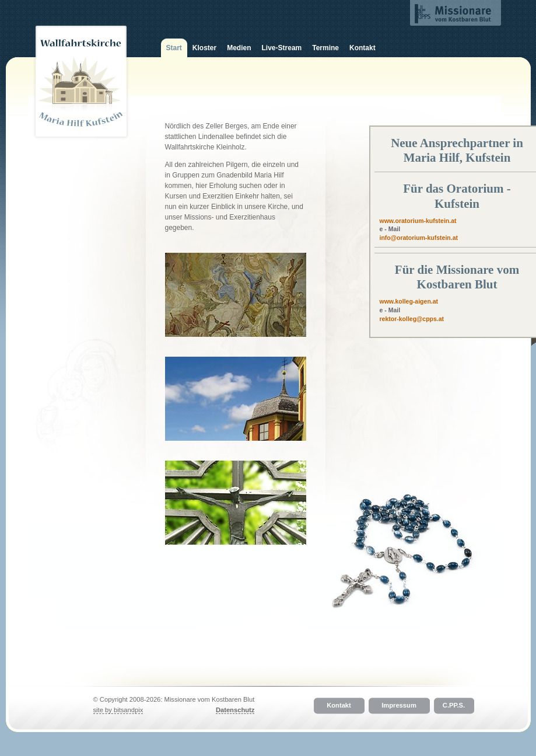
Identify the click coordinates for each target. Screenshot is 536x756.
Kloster (204, 48)
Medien (239, 48)
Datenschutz (235, 710)
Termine (325, 48)
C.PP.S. (454, 706)
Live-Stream (282, 48)
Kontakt (362, 48)
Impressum (399, 706)
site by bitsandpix (118, 710)
